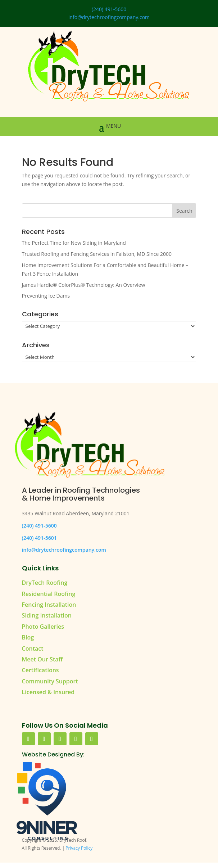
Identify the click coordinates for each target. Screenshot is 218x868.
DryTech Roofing (45, 583)
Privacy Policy (79, 848)
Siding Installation (47, 615)
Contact (33, 648)
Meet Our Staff (42, 659)
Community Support (50, 681)
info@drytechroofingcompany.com (109, 17)
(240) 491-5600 (109, 9)
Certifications (40, 670)
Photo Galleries (43, 627)
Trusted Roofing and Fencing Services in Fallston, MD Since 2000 (97, 254)
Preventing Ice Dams (46, 296)
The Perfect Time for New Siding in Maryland (74, 243)
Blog (28, 637)
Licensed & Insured (48, 692)
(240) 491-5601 (39, 538)
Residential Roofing (49, 594)
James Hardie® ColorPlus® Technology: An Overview (84, 285)
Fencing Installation (49, 605)
